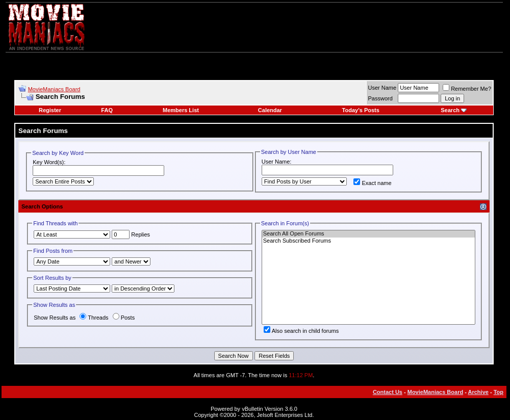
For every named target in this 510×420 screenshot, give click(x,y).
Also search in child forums (301, 331)
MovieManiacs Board (54, 89)
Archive (478, 392)
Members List (181, 110)
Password (380, 98)
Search (450, 110)
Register (50, 110)
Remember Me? (467, 89)
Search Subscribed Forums (368, 241)
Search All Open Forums (368, 234)
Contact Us (388, 392)
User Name (382, 88)
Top (499, 392)
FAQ (107, 110)
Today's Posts (361, 110)
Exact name (372, 183)
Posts (124, 318)
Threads (94, 318)
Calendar (270, 110)
